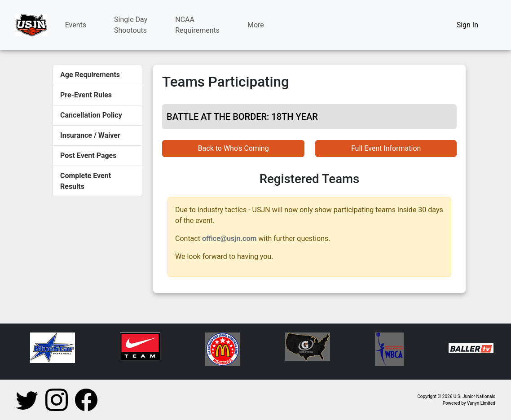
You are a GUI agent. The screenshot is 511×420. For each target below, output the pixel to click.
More (256, 25)
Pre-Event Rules (86, 95)
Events (76, 25)
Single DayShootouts (131, 25)
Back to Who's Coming (233, 148)
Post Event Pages (88, 155)
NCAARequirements (197, 25)
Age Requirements (90, 75)
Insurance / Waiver (90, 135)
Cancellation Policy (91, 115)
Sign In (467, 25)
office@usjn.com (229, 238)
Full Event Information (386, 148)
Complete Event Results (86, 181)
